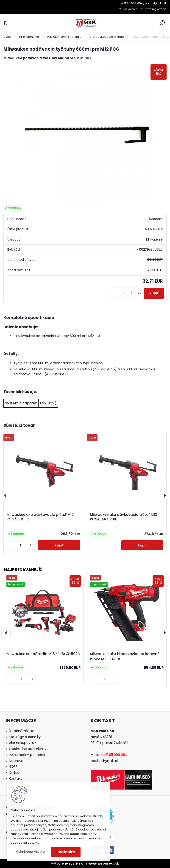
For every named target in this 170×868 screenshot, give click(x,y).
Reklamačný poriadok (27, 755)
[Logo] (85, 23)
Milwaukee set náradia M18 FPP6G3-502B (43, 654)
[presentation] (6, 496)
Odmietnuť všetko (30, 852)
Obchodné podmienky (28, 749)
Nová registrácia (156, 9)
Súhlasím (66, 852)
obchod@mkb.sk (105, 761)
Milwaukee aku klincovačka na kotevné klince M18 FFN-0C (125, 656)
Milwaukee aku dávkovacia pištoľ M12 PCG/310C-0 (40, 517)
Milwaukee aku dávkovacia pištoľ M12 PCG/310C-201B (123, 517)
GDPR (13, 766)
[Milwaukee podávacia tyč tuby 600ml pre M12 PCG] (85, 133)
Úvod (7, 37)
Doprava (16, 761)
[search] (162, 23)
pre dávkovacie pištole (107, 37)
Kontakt (15, 778)
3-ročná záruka (22, 731)
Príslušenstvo (29, 37)
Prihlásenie (130, 9)
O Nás (14, 772)
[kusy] (123, 293)
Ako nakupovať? (22, 743)
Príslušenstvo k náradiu (64, 37)
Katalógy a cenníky (25, 737)
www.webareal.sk (104, 863)
